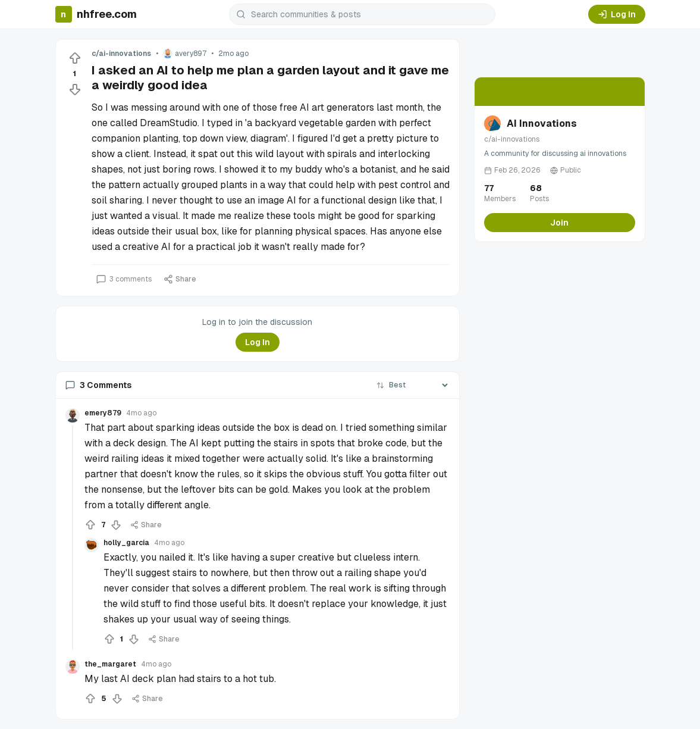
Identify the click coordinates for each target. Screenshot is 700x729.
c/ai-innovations (121, 54)
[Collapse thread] (73, 537)
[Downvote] (75, 89)
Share (180, 279)
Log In (617, 14)
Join (559, 223)
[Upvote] (75, 58)
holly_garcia (126, 543)
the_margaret (110, 664)
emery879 (103, 413)
